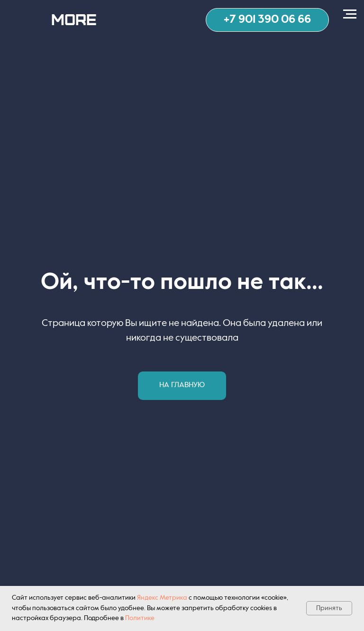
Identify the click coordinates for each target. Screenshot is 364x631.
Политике (140, 618)
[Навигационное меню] (350, 14)
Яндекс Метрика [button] (162, 598)
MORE (74, 19)
